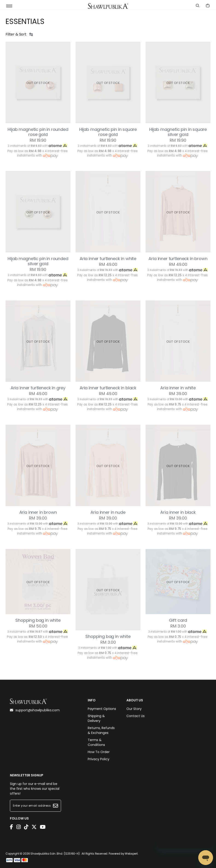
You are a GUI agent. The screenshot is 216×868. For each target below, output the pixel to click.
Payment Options (102, 709)
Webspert (131, 854)
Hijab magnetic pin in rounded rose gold (38, 132)
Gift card (178, 620)
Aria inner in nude (108, 512)
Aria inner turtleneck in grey (38, 388)
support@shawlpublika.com (35, 710)
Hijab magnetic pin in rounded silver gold (38, 261)
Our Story (134, 709)
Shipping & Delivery (96, 718)
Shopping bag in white (38, 620)
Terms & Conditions (96, 742)
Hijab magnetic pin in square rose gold (108, 132)
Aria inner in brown (38, 512)
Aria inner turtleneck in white (108, 259)
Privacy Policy (99, 759)
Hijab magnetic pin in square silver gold (178, 132)
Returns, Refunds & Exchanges (101, 730)
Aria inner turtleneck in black (108, 388)
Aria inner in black (178, 512)
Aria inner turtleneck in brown (178, 259)
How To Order (99, 752)
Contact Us (136, 716)
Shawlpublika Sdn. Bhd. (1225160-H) (55, 854)
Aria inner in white (178, 388)
